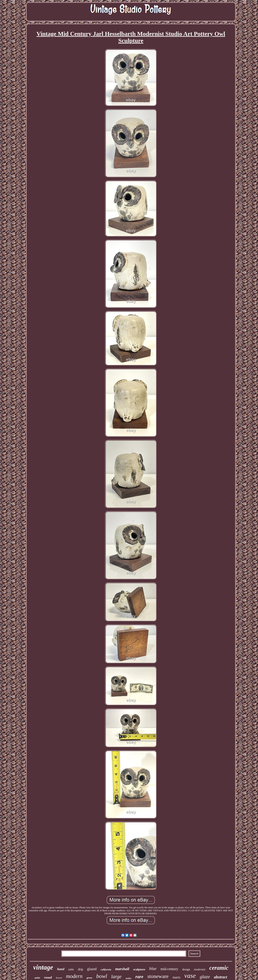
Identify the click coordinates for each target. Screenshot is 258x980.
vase (190, 976)
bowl (102, 976)
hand (61, 969)
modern (74, 976)
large (116, 976)
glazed (92, 969)
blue (153, 969)
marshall (122, 969)
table (71, 969)
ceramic (219, 968)
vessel (48, 977)
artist (37, 978)
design (186, 969)
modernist (200, 969)
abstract (221, 977)
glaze (205, 977)
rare (139, 977)
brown (59, 978)
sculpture (139, 969)
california (106, 969)
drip (81, 969)
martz (176, 977)
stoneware (158, 976)
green (89, 978)
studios (128, 978)
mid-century (169, 969)
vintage (43, 967)
